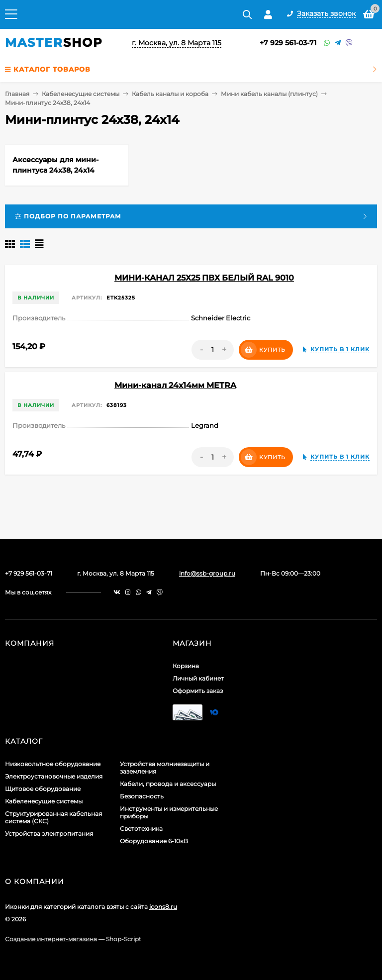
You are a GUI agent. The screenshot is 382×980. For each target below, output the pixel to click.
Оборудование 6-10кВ (154, 841)
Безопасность (142, 796)
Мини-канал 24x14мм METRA (175, 385)
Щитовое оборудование (43, 789)
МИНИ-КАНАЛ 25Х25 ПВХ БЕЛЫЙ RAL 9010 (204, 278)
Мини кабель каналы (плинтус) (269, 94)
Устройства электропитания (49, 833)
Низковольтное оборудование (53, 764)
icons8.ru (163, 907)
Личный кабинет (198, 678)
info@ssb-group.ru (207, 573)
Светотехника (141, 829)
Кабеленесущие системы (81, 94)
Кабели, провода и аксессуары (168, 784)
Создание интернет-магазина (51, 939)
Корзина (186, 666)
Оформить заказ (198, 691)
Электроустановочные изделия (54, 776)
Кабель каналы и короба (170, 94)
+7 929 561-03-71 (288, 43)
